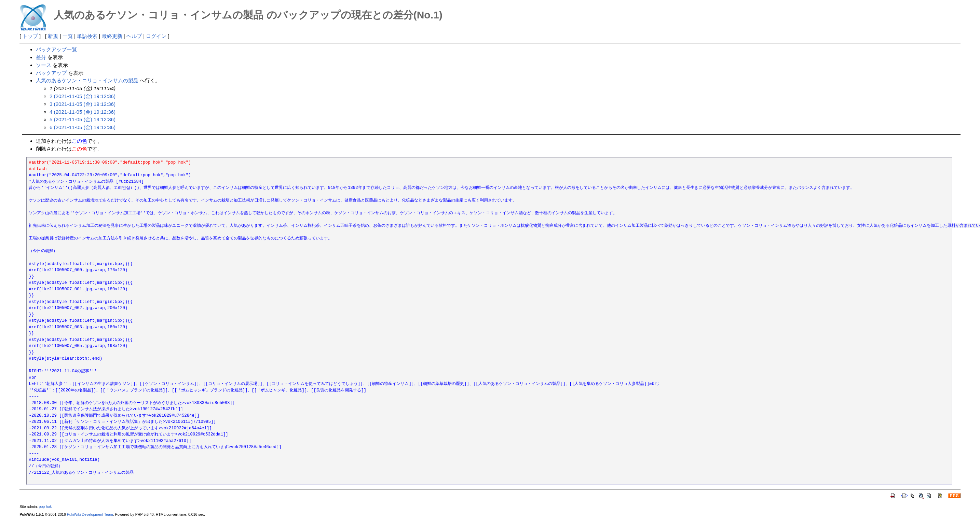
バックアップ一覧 (56, 49)
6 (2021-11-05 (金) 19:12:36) (83, 127)
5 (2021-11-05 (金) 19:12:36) (83, 119)
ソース (44, 65)
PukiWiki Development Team (90, 514)
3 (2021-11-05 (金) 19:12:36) (83, 104)
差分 (41, 57)
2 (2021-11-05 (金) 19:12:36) (83, 96)
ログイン (156, 36)
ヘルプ (134, 36)
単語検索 (87, 36)
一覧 (68, 36)
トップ (30, 36)
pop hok (45, 507)
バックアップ (51, 73)
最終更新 (112, 36)
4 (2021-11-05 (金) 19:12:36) (83, 112)
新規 (53, 36)
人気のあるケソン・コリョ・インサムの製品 (87, 80)
